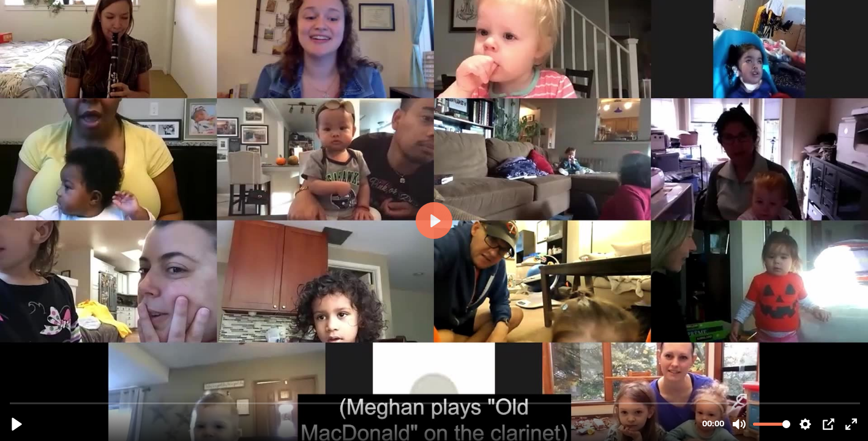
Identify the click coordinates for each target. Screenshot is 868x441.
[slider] (435, 403)
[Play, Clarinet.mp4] (17, 424)
